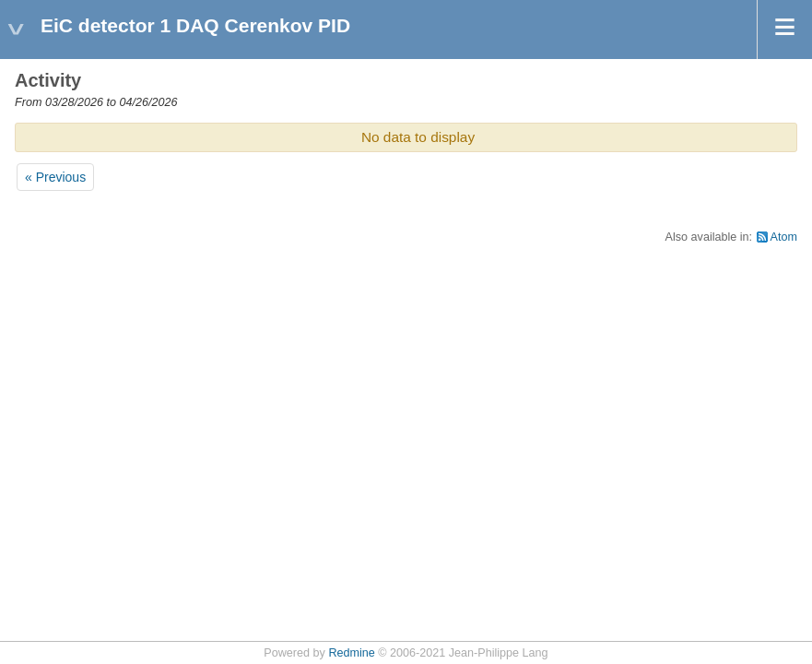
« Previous (55, 177)
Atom (784, 237)
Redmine (351, 653)
